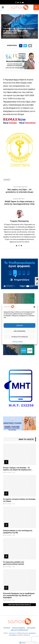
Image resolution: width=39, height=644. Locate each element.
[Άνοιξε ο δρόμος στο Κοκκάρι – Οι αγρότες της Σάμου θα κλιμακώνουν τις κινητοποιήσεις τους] (19, 454)
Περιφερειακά (7, 26)
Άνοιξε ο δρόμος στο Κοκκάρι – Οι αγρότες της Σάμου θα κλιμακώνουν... (18, 469)
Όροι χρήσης (31, 628)
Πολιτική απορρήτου (19, 628)
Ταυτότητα (7, 628)
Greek (22, 643)
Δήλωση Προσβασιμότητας (19, 630)
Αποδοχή (20, 325)
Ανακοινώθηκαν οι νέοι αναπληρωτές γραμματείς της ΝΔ (18, 532)
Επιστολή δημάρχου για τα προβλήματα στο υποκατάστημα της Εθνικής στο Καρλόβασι (19, 596)
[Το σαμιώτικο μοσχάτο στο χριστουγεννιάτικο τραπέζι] (19, 549)
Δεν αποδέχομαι (20, 331)
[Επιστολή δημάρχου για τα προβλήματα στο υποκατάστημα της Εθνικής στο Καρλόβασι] (19, 580)
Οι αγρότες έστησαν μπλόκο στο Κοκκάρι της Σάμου (19, 500)
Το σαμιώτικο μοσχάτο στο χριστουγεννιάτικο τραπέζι (14, 563)
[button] (34, 307)
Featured (7, 180)
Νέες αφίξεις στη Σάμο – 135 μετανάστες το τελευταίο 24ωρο (20, 191)
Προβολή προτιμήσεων (19, 337)
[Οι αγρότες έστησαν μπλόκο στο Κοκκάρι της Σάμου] (19, 486)
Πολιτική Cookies (17, 342)
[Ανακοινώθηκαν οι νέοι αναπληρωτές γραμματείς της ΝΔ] (19, 517)
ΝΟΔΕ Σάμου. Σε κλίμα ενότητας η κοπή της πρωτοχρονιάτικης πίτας (19, 203)
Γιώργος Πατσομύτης (12, 36)
